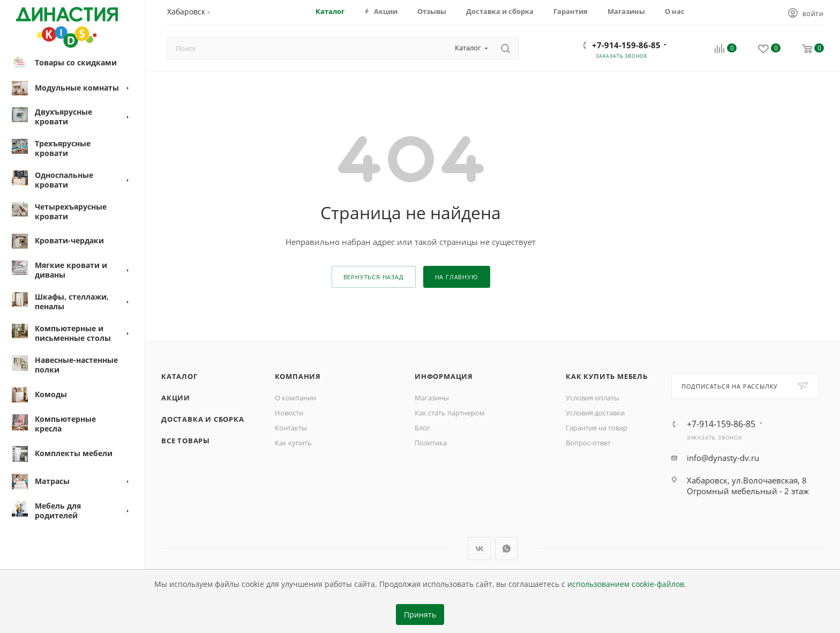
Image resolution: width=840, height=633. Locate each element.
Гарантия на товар (597, 428)
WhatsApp (507, 549)
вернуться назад (374, 277)
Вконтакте (479, 549)
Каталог (179, 376)
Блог (422, 428)
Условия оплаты (592, 398)
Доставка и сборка (203, 419)
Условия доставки (595, 413)
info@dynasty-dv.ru (723, 458)
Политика (431, 443)
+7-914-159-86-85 (626, 45)
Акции (176, 398)
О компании (295, 398)
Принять (420, 615)
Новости (289, 413)
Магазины (432, 398)
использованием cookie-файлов (626, 584)
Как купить (293, 443)
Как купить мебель (607, 376)
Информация (444, 376)
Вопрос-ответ (588, 443)
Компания (298, 376)
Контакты (291, 428)
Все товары (186, 441)
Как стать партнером (450, 413)
